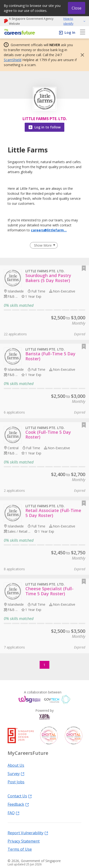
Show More (43, 245)
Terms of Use (20, 849)
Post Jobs (16, 782)
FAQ (14, 813)
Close (77, 8)
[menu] (83, 32)
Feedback (18, 804)
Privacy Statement (24, 841)
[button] (81, 55)
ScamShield (13, 60)
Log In (70, 32)
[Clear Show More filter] (44, 245)
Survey (16, 773)
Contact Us (20, 796)
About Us (16, 765)
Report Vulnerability (28, 833)
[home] (19, 32)
